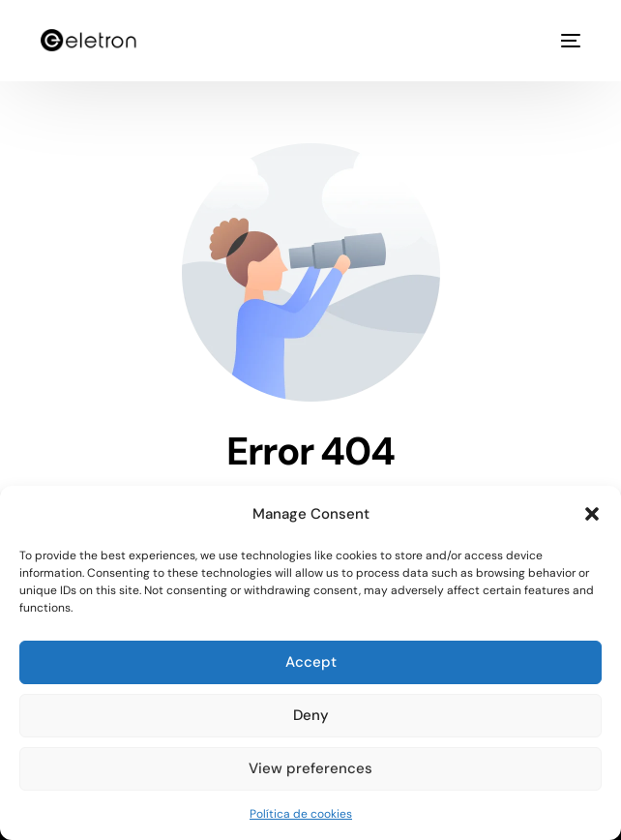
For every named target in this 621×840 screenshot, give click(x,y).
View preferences (310, 768)
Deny (311, 715)
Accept (311, 662)
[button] (592, 514)
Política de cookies (301, 814)
